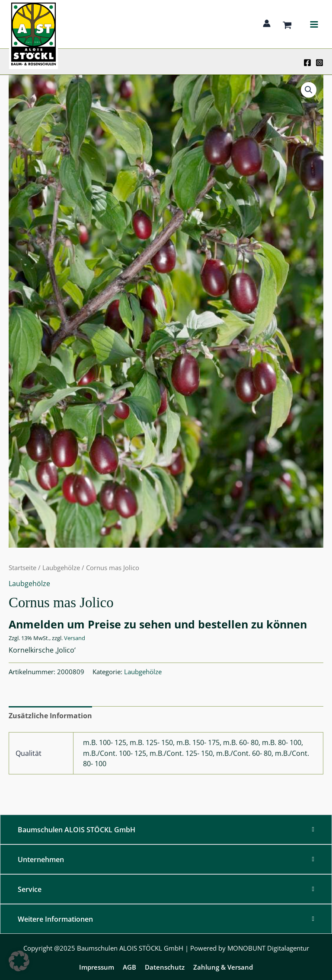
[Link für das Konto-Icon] (267, 23)
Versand (75, 638)
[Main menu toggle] (314, 24)
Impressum (97, 967)
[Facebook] (307, 63)
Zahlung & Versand (223, 967)
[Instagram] (319, 63)
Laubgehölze (61, 568)
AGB (129, 967)
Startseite (22, 568)
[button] (309, 90)
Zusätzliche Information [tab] (50, 715)
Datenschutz (165, 967)
